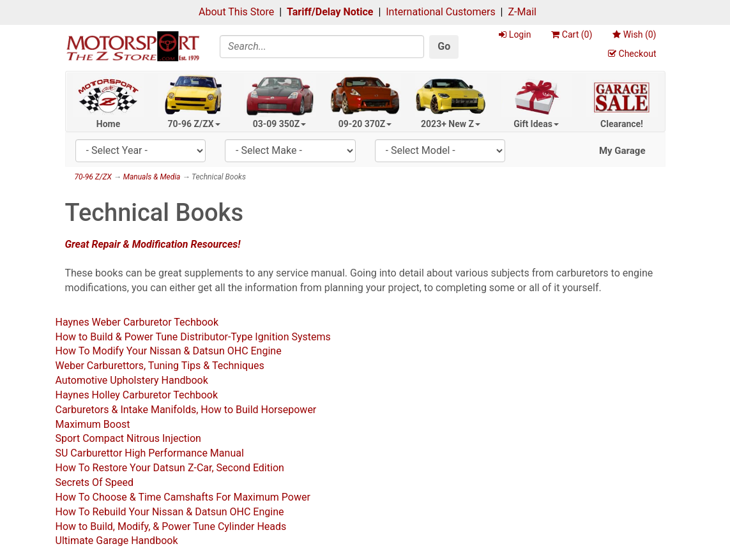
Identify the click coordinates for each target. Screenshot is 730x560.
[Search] (322, 47)
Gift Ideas (536, 124)
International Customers (440, 12)
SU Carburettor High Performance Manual (150, 453)
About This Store (236, 12)
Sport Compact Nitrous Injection (128, 438)
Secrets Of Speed (95, 482)
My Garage (622, 151)
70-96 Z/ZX (194, 124)
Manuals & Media (152, 177)
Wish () (634, 34)
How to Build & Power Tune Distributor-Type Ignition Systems (193, 337)
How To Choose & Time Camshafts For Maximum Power (183, 497)
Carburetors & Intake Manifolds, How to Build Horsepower (186, 410)
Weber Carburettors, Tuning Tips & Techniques (160, 366)
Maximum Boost (93, 424)
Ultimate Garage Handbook (117, 541)
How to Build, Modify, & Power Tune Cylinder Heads (171, 526)
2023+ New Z (451, 124)
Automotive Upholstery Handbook (132, 380)
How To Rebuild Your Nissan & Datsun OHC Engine (170, 512)
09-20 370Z (365, 124)
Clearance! (622, 124)
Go (444, 46)
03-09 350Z (280, 124)
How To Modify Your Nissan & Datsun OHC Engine (169, 351)
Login (515, 34)
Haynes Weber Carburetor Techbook (137, 322)
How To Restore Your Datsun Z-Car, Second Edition (170, 468)
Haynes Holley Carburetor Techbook (137, 395)
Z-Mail (522, 12)
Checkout (632, 54)
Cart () (572, 34)
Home (108, 124)
